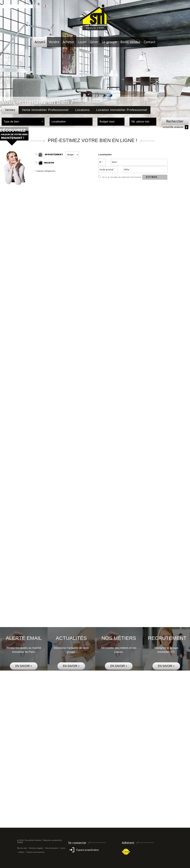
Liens (63, 848)
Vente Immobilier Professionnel (45, 110)
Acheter (69, 42)
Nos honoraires (52, 848)
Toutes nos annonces (35, 852)
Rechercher (175, 121)
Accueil (40, 42)
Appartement (49, 155)
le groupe (109, 42)
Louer (82, 42)
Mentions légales (36, 848)
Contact (150, 42)
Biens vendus (130, 42)
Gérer (94, 42)
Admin (21, 852)
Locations (82, 110)
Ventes (10, 110)
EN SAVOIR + (24, 666)
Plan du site (22, 848)
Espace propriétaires (84, 850)
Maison (46, 163)
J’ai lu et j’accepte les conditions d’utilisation (121, 177)
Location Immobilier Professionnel (122, 110)
